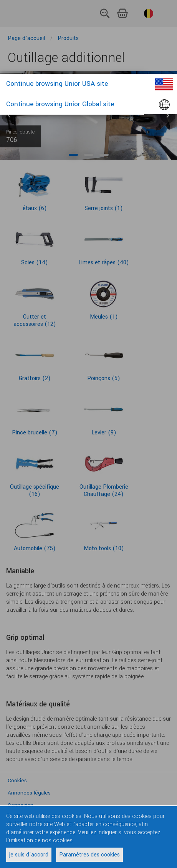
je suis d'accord (29, 855)
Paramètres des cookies (89, 855)
